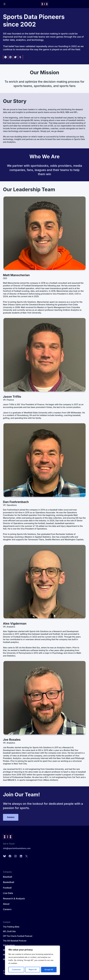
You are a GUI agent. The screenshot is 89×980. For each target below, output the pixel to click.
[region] (32, 960)
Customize (16, 970)
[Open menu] (4, 4)
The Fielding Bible (11, 927)
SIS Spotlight (9, 945)
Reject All (33, 970)
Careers (11, 817)
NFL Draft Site (9, 931)
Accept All (49, 970)
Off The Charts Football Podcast (18, 936)
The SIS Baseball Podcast (15, 941)
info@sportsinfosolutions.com (17, 848)
